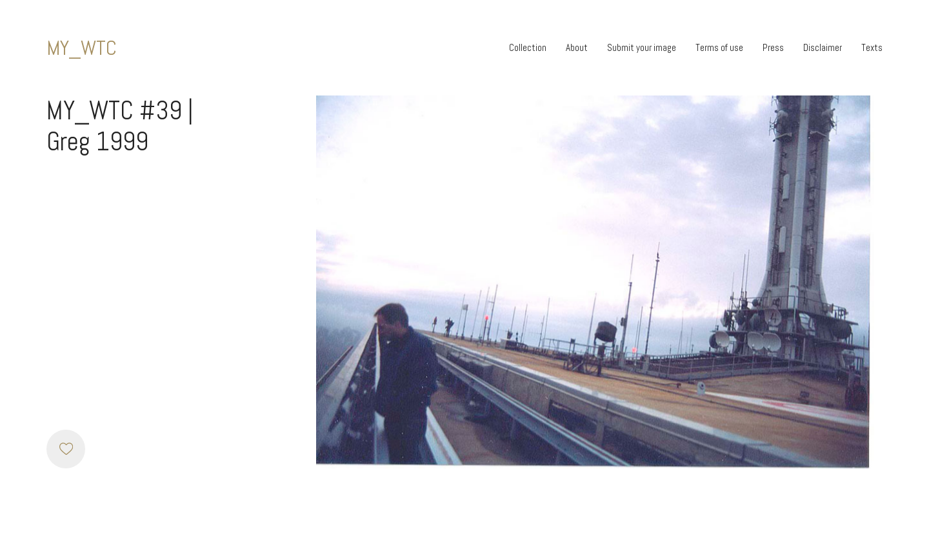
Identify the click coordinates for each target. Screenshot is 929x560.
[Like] (66, 449)
